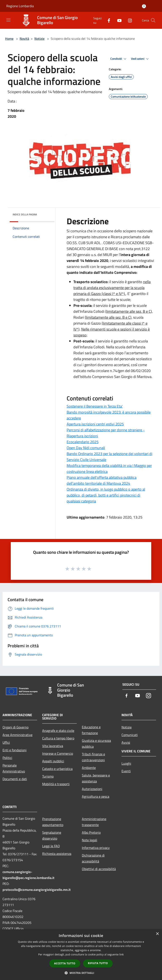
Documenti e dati (15, 779)
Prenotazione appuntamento (53, 822)
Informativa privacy (96, 848)
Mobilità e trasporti (56, 784)
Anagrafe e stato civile (58, 731)
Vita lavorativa (53, 746)
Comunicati (130, 735)
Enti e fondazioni (15, 750)
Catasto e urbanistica (57, 769)
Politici (7, 758)
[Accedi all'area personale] (144, 6)
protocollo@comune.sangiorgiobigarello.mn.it (37, 890)
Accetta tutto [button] (65, 963)
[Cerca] (153, 20)
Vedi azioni (140, 59)
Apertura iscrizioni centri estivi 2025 (95, 424)
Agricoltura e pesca (96, 796)
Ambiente (89, 768)
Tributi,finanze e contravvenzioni (93, 757)
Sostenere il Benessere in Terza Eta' (95, 406)
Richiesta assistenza (57, 854)
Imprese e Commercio (58, 753)
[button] (81, 973)
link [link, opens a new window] (122, 954)
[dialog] (81, 955)
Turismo (48, 776)
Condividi (119, 59)
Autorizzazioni (92, 789)
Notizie (39, 39)
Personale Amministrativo (14, 768)
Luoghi (126, 763)
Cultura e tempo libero (58, 738)
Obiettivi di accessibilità (99, 869)
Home (9, 39)
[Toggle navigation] (8, 20)
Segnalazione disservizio (52, 835)
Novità (24, 39)
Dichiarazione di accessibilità (93, 858)
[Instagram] (128, 20)
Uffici (6, 742)
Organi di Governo (16, 727)
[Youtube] (118, 20)
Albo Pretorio (91, 832)
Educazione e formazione (91, 730)
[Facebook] (107, 20)
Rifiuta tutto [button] (98, 963)
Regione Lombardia (20, 6)
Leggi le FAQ (51, 846)
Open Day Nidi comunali (86, 448)
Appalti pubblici (53, 761)
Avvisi (126, 742)
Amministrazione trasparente (94, 822)
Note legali (90, 840)
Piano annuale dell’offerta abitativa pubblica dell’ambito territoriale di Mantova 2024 (102, 480)
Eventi (126, 771)
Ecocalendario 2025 (83, 442)
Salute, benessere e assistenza (96, 778)
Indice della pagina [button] (25, 214)
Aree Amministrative (18, 735)
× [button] (157, 934)
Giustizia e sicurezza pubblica (96, 743)
